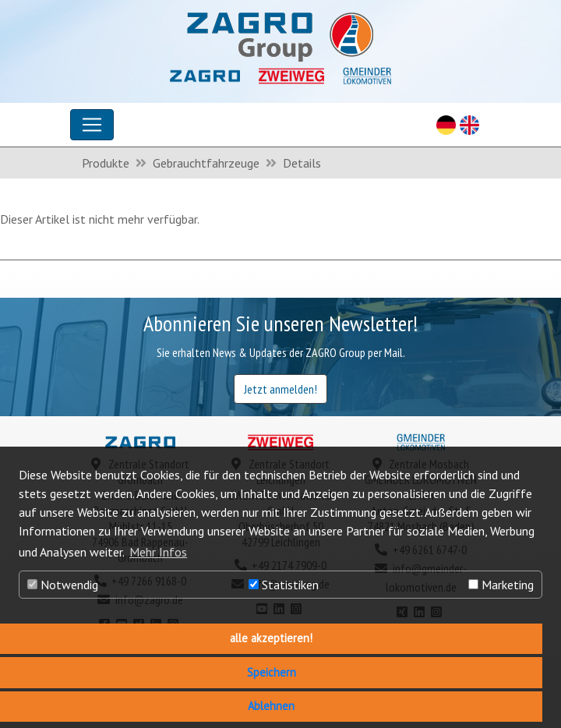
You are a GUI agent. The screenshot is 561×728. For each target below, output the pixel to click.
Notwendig (63, 585)
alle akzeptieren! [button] (271, 638)
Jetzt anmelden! (280, 389)
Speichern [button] (272, 672)
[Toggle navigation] (92, 125)
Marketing (501, 585)
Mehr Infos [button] (158, 552)
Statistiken (284, 585)
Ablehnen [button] (271, 706)
